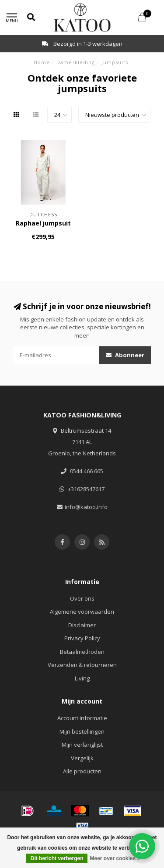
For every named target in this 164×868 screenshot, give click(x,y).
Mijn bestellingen (82, 731)
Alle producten (82, 771)
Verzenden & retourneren (82, 665)
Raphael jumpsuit (43, 223)
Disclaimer (82, 625)
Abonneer (125, 355)
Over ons (82, 598)
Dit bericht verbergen (57, 858)
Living (82, 678)
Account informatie (82, 718)
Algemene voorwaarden (82, 612)
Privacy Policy (82, 638)
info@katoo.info (86, 507)
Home (42, 62)
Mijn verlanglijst (82, 745)
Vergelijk (82, 758)
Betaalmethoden (82, 652)
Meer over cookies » (115, 858)
